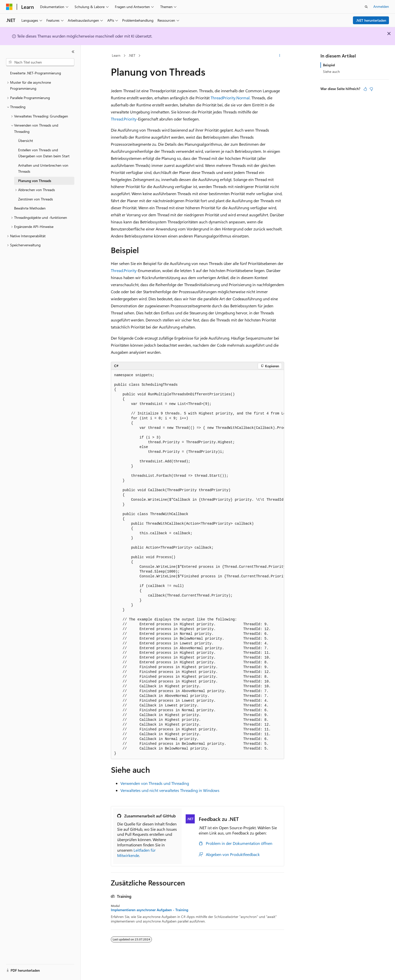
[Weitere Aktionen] (280, 56)
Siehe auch (331, 71)
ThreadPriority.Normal (230, 98)
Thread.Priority (124, 119)
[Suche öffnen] (366, 7)
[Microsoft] (9, 7)
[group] (197, 565)
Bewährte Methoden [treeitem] (30, 208)
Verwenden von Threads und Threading (155, 783)
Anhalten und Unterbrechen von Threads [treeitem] (43, 168)
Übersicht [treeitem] (26, 141)
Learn (116, 55)
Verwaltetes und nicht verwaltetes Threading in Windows (170, 790)
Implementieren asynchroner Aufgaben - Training (150, 910)
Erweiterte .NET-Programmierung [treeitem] (36, 73)
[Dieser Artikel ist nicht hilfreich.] (371, 89)
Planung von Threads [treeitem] (35, 181)
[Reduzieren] (73, 52)
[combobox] (40, 62)
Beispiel (329, 65)
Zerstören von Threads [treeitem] (36, 199)
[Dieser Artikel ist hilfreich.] (365, 89)
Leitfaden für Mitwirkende (136, 853)
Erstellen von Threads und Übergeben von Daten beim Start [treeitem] (44, 153)
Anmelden (381, 6)
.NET (132, 55)
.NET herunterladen (371, 20)
